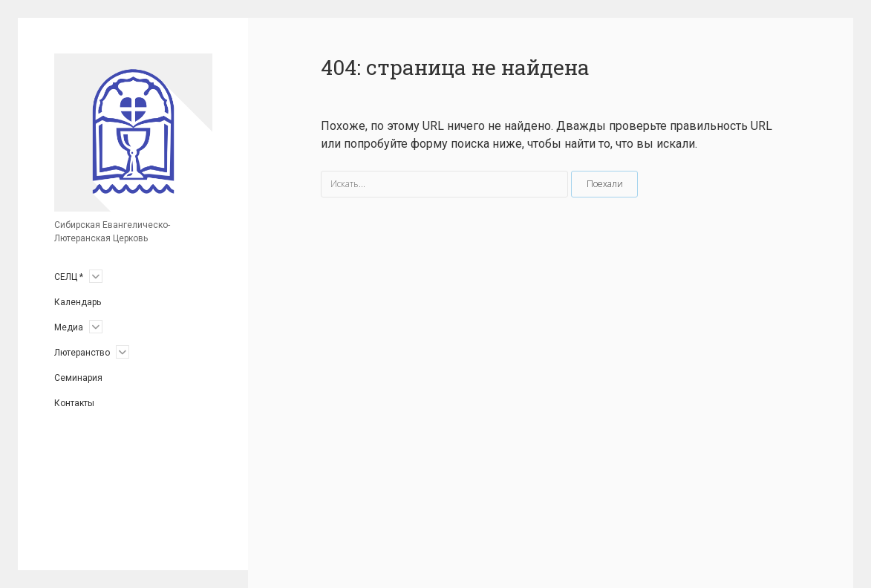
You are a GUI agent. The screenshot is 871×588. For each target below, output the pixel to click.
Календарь (78, 302)
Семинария (78, 378)
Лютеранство (82, 353)
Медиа (69, 327)
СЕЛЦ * (69, 277)
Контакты (74, 403)
